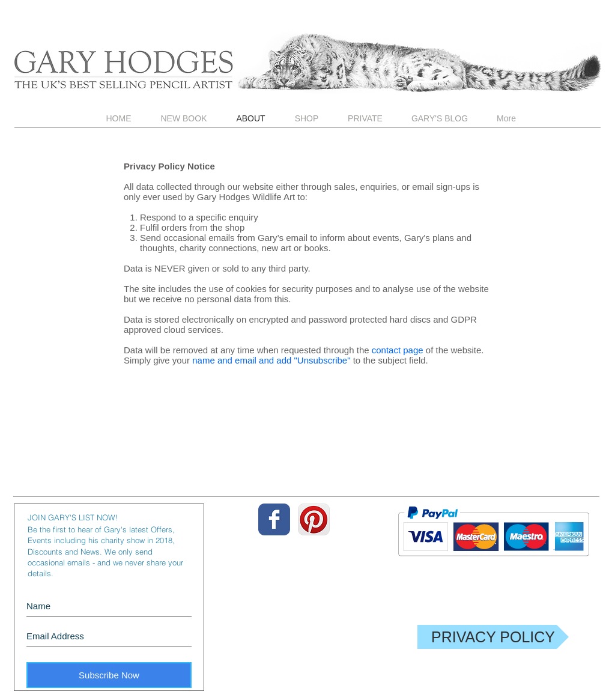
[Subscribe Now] (109, 675)
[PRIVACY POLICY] (493, 637)
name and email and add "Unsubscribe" (271, 360)
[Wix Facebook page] (274, 519)
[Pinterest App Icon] (314, 519)
